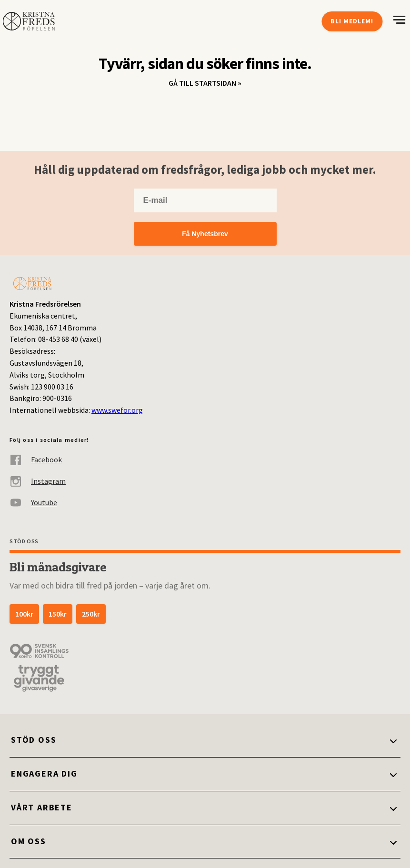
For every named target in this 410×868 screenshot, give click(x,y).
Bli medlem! (352, 21)
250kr (91, 614)
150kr (58, 614)
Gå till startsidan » (205, 83)
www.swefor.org (117, 410)
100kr (24, 614)
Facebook (36, 460)
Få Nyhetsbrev (205, 234)
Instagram (38, 481)
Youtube (33, 503)
